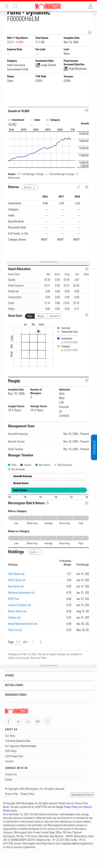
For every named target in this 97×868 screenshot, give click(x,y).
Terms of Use (11, 808)
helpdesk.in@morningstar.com (77, 857)
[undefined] (87, 329)
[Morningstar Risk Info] (47, 517)
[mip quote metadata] (90, 46)
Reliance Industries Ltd (21, 606)
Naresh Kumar (16, 455)
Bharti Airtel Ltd (17, 625)
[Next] (41, 656)
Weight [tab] (41, 330)
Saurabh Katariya (18, 448)
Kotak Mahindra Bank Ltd (23, 637)
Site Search (15, 6)
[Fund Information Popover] (90, 22)
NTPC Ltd (13, 613)
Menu (7, 6)
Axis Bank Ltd (16, 600)
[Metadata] (87, 124)
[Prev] (33, 656)
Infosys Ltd (14, 631)
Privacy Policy (27, 808)
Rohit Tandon (16, 463)
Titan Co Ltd (15, 644)
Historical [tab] (54, 330)
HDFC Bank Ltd (17, 594)
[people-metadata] (87, 394)
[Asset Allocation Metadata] (87, 283)
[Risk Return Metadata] (87, 517)
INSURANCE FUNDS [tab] (13, 709)
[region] (47, 240)
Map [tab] (30, 330)
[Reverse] (79, 201)
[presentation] (48, 363)
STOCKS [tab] (7, 689)
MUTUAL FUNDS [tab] (11, 699)
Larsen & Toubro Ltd (20, 619)
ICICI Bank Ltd (16, 588)
